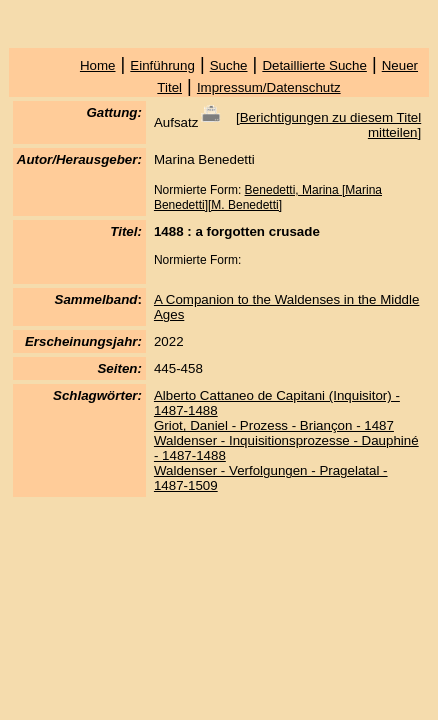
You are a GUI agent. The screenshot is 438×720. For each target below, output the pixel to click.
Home (98, 65)
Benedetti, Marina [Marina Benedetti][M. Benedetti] (268, 197)
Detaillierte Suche (314, 65)
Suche (229, 65)
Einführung (162, 65)
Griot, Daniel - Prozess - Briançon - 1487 (274, 425)
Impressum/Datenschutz (269, 87)
